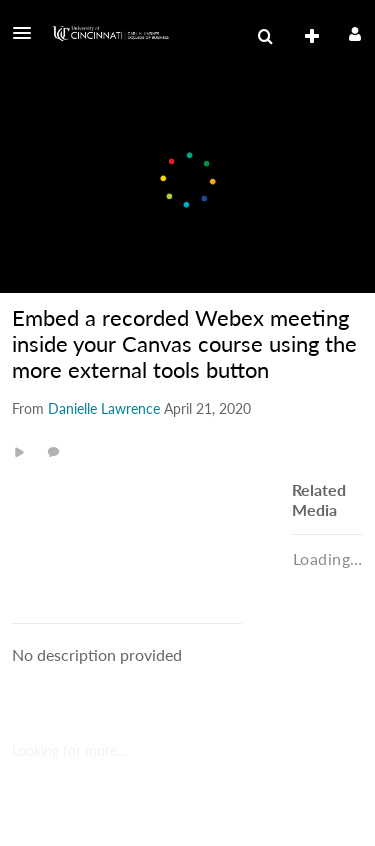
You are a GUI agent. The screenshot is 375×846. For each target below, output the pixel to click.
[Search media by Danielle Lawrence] (104, 408)
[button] (28, 33)
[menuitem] (265, 37)
